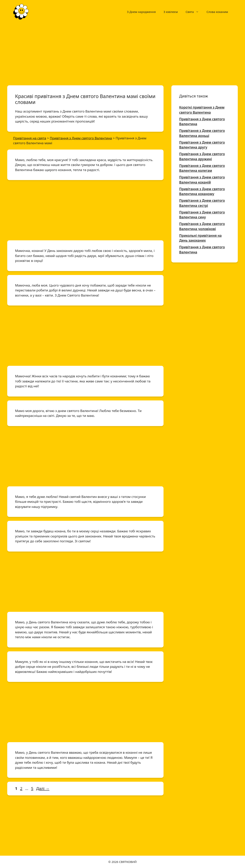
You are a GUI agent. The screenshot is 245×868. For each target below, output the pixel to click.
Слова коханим (217, 12)
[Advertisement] (122, 52)
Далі (43, 788)
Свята (194, 12)
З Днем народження (141, 12)
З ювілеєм (171, 12)
